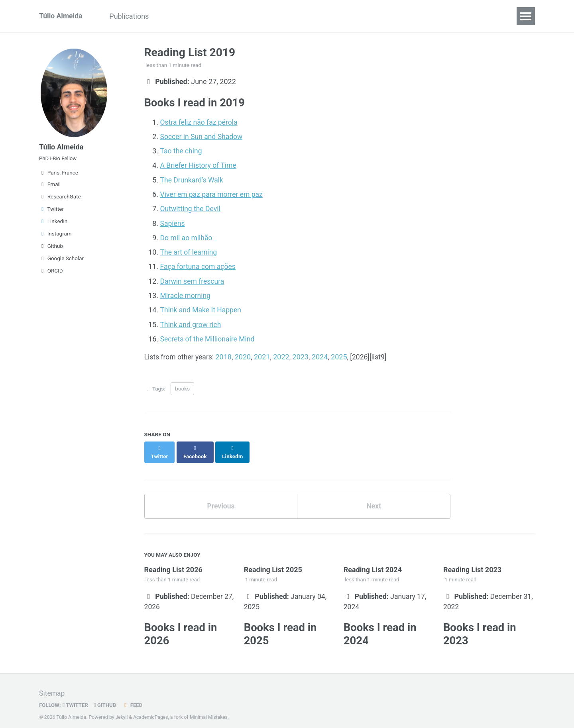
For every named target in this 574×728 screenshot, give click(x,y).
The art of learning (190, 251)
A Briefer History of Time (199, 165)
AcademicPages (151, 710)
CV (229, 16)
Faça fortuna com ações (199, 266)
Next (374, 497)
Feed (134, 698)
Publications (132, 16)
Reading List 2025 (273, 561)
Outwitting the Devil (191, 208)
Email (50, 186)
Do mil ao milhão (187, 237)
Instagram (55, 236)
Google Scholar (61, 261)
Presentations (188, 16)
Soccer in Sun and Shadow (202, 136)
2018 (225, 355)
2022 (283, 355)
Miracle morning (186, 294)
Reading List (309, 16)
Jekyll (122, 710)
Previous (221, 497)
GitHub (107, 698)
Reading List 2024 (373, 561)
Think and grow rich (192, 323)
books (182, 387)
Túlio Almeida (61, 16)
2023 (303, 355)
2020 (245, 355)
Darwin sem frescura (193, 280)
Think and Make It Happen (202, 309)
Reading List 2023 (472, 561)
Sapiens (173, 223)
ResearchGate (60, 199)
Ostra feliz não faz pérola (200, 122)
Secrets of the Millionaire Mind (209, 337)
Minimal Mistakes (210, 710)
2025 (341, 355)
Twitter (51, 211)
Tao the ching (182, 151)
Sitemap (52, 686)
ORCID (51, 273)
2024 (322, 355)
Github (51, 248)
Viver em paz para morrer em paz (213, 194)
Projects (261, 16)
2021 (264, 355)
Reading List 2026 (173, 561)
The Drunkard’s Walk (193, 180)
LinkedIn (53, 224)
